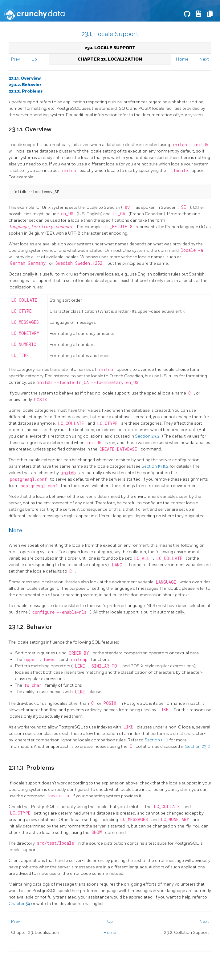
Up (34, 59)
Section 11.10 (157, 740)
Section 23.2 (148, 436)
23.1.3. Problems (26, 91)
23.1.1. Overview (25, 78)
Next (204, 59)
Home (182, 59)
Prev (16, 59)
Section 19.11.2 (155, 466)
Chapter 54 (20, 904)
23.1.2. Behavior (25, 85)
